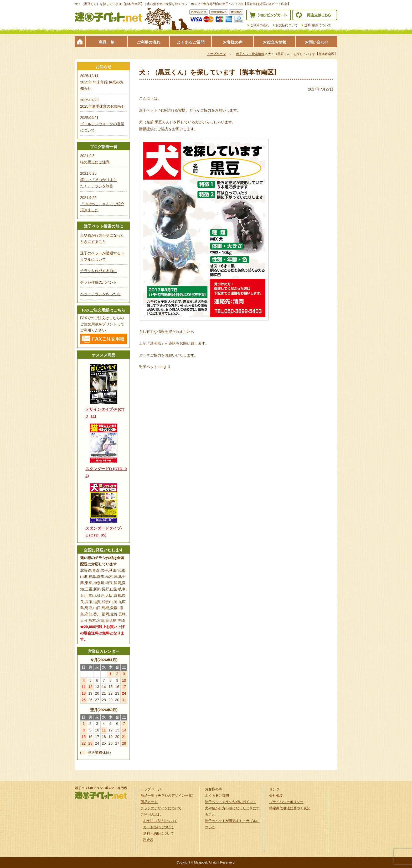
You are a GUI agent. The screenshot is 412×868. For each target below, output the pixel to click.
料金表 (148, 840)
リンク (274, 789)
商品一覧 (106, 42)
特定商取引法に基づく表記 (290, 808)
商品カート (149, 802)
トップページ (80, 42)
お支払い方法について (160, 821)
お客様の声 (233, 42)
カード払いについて (159, 827)
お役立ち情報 (275, 42)
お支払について (287, 25)
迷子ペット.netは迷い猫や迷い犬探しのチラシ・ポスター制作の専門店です (109, 17)
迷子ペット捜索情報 (250, 54)
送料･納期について (318, 25)
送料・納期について (159, 833)
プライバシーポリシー (286, 802)
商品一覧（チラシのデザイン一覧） (168, 796)
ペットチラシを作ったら (100, 294)
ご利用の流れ (260, 25)
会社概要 (276, 796)
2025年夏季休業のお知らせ (103, 106)
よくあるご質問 (191, 42)
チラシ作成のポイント (99, 282)
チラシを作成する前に (99, 271)
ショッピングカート (269, 15)
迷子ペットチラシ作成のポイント (231, 802)
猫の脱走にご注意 (95, 162)
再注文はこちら (315, 15)
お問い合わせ (317, 42)
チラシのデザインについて (161, 808)
